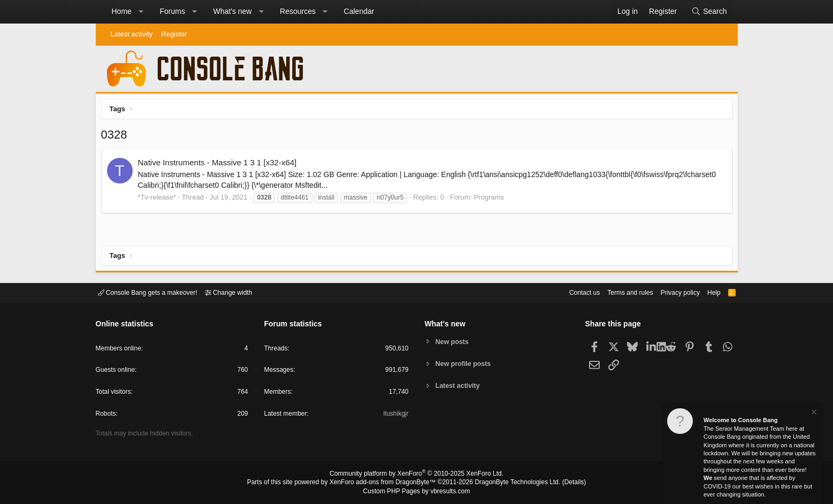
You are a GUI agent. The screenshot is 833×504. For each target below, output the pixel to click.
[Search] (709, 12)
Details (561, 483)
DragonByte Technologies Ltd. (509, 483)
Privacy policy (671, 292)
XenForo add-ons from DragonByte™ (385, 483)
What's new (233, 11)
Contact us (568, 292)
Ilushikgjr (395, 415)
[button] (141, 12)
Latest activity (132, 34)
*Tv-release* (160, 200)
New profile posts (465, 364)
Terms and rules (617, 292)
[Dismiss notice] (813, 413)
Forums (172, 11)
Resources (298, 11)
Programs (492, 200)
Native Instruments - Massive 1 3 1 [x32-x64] (220, 165)
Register (174, 34)
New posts (453, 341)
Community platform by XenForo (417, 475)
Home (122, 11)
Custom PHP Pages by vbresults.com (416, 492)
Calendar (359, 11)
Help (707, 292)
